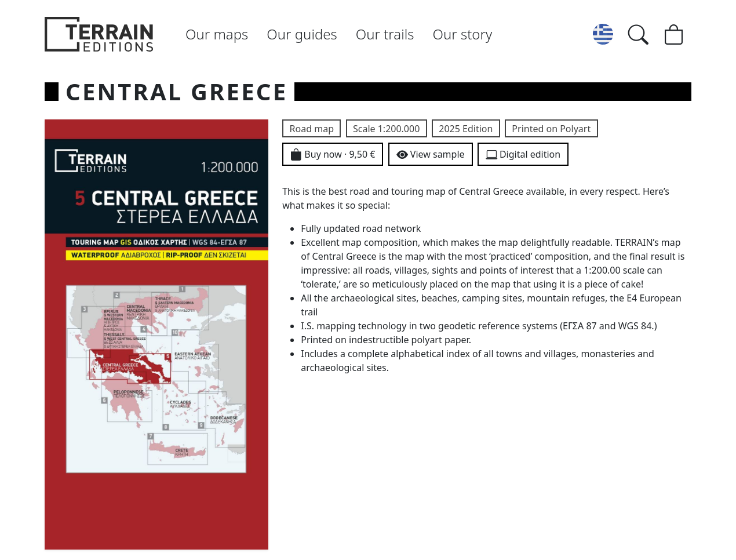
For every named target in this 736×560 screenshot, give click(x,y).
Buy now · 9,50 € (333, 155)
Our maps (217, 34)
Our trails (385, 34)
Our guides (302, 34)
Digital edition (523, 155)
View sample (431, 155)
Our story (463, 34)
